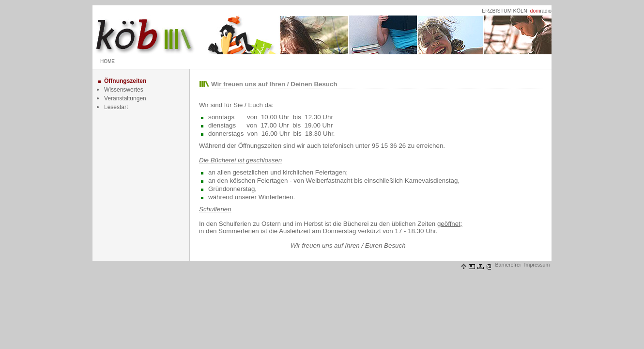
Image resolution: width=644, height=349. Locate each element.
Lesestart (116, 107)
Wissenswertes (124, 90)
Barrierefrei (508, 265)
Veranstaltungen (125, 98)
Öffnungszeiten (125, 81)
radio (541, 11)
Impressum (537, 265)
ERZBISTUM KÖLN (505, 11)
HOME (107, 61)
